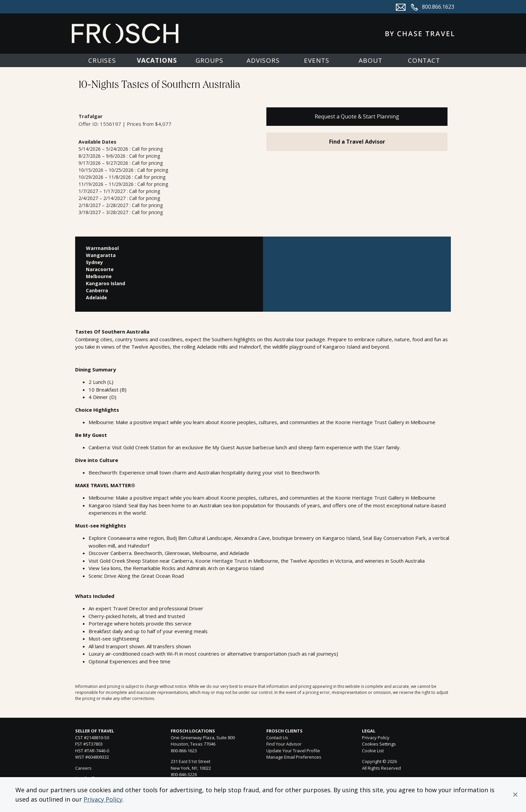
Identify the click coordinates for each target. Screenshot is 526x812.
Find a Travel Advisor (357, 142)
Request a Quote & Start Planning (357, 116)
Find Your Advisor (284, 744)
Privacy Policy (103, 799)
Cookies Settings (379, 744)
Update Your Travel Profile (293, 751)
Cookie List (373, 751)
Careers (83, 768)
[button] (515, 795)
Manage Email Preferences (294, 757)
